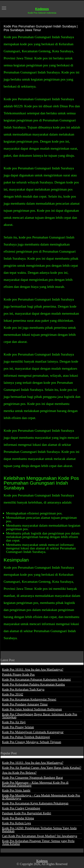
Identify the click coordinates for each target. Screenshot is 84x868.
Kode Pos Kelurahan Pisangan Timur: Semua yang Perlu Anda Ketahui (38, 842)
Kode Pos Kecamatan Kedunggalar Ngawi (29, 699)
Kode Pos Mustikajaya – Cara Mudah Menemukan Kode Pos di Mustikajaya (41, 797)
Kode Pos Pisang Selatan (18, 727)
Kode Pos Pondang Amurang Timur (25, 704)
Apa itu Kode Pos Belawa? (19, 773)
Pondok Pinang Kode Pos (18, 674)
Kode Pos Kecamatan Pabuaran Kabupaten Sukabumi (36, 679)
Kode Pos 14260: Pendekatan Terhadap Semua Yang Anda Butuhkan (39, 830)
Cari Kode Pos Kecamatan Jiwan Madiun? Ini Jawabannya (40, 836)
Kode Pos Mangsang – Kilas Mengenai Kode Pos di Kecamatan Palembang (35, 784)
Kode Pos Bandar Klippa (18, 818)
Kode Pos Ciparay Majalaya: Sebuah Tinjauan (32, 742)
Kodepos (42, 9)
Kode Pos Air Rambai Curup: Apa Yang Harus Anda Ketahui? (42, 768)
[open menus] (4, 8)
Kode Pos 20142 (13, 694)
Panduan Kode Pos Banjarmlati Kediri (27, 813)
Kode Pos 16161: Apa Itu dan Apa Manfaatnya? (33, 669)
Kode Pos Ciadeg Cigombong (21, 808)
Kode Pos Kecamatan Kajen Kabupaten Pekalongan (35, 803)
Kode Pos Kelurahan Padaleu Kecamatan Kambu (34, 684)
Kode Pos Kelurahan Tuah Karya (23, 689)
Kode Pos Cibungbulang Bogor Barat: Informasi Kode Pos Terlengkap (40, 716)
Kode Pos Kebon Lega (17, 823)
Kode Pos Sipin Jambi (16, 790)
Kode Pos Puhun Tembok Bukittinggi (26, 737)
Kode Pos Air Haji (14, 722)
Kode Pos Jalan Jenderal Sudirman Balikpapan (32, 709)
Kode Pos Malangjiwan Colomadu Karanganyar (33, 732)
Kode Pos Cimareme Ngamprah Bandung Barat (32, 778)
